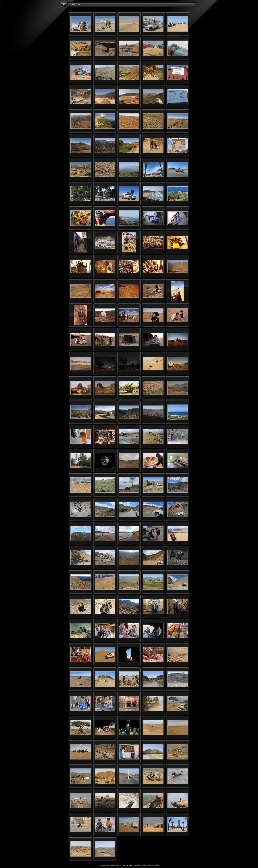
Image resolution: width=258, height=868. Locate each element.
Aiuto (157, 865)
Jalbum (139, 865)
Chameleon (147, 865)
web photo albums (126, 865)
